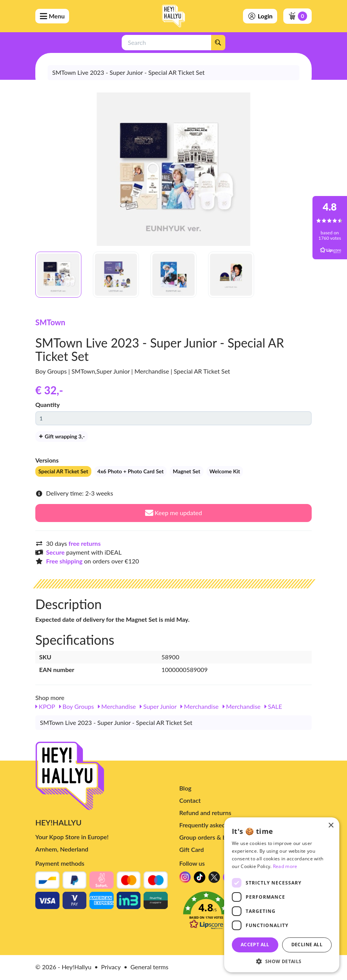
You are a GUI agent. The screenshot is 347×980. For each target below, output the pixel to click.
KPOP (45, 706)
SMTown (50, 322)
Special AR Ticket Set (63, 471)
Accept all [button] (255, 945)
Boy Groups (77, 706)
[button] (282, 961)
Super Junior (158, 706)
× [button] (331, 826)
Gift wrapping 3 (62, 436)
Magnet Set (186, 471)
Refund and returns (205, 813)
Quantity (48, 404)
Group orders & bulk (207, 837)
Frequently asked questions (216, 825)
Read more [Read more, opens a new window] (285, 866)
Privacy (111, 967)
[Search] (218, 43)
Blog (185, 788)
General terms (150, 967)
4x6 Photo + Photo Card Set (131, 471)
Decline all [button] (307, 945)
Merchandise (117, 706)
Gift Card (192, 849)
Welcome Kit (225, 471)
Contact (190, 800)
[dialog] (282, 895)
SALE (273, 706)
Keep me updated (174, 513)
